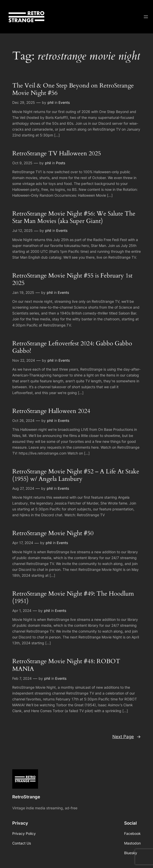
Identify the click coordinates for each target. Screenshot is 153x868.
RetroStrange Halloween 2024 (51, 411)
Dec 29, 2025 (24, 102)
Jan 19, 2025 (23, 292)
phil (50, 102)
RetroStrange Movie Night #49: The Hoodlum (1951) (73, 597)
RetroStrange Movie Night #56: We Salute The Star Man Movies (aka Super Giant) (74, 217)
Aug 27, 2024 (23, 488)
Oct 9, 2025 (22, 163)
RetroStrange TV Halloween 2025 (57, 153)
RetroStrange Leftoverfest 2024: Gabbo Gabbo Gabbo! (72, 347)
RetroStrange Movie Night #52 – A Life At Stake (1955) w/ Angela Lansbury (76, 475)
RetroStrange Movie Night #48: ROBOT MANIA (66, 665)
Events (64, 102)
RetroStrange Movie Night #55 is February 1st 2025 (72, 279)
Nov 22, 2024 (24, 360)
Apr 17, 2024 (23, 543)
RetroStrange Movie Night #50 (53, 533)
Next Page (127, 737)
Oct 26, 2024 (23, 420)
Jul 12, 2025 (22, 230)
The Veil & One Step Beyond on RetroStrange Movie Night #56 (73, 89)
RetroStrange (26, 797)
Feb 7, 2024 (22, 678)
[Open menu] (146, 17)
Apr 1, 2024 (22, 611)
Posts (61, 163)
